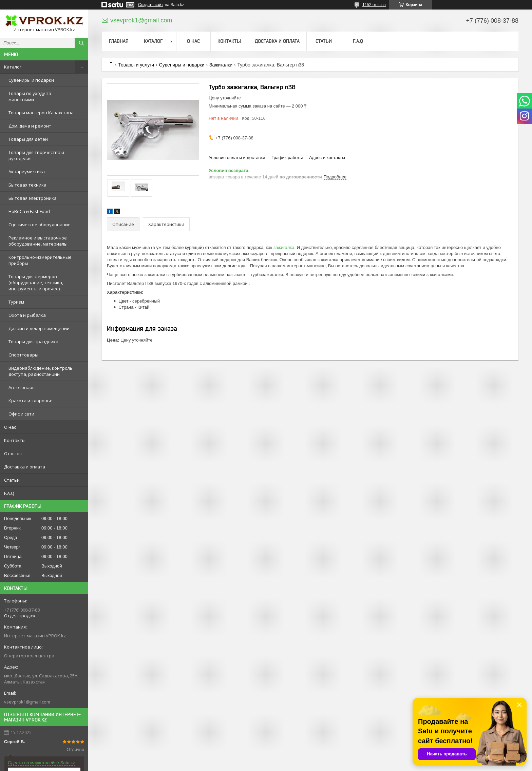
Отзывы (13, 454)
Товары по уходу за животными (30, 96)
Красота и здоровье (31, 401)
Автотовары (22, 387)
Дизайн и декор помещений (39, 328)
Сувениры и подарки (31, 80)
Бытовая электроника (33, 198)
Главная (119, 41)
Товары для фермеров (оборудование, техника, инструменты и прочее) (36, 283)
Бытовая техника (27, 185)
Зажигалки (221, 65)
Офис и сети (21, 414)
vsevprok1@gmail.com (27, 702)
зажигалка (284, 247)
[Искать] (81, 43)
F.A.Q (9, 493)
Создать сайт (151, 5)
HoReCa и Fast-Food (29, 211)
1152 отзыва (374, 5)
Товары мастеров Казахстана (41, 113)
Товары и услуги (136, 65)
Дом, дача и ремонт (30, 126)
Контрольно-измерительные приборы (40, 260)
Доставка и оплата (25, 467)
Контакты (15, 440)
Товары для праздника (33, 342)
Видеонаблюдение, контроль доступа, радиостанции (41, 371)
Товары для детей (28, 139)
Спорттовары (23, 355)
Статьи (12, 480)
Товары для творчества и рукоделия (36, 155)
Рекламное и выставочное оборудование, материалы (38, 241)
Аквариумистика (27, 172)
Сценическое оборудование (40, 225)
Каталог (13, 67)
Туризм (16, 302)
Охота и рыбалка (27, 315)
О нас (10, 427)
